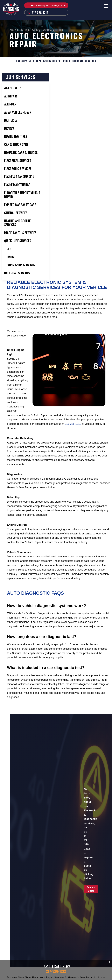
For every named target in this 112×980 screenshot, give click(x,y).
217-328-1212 (40, 13)
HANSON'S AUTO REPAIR (30, 61)
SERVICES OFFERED (57, 61)
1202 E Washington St (36, 30)
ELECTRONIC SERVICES (83, 61)
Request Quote (91, 889)
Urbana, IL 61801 (55, 30)
